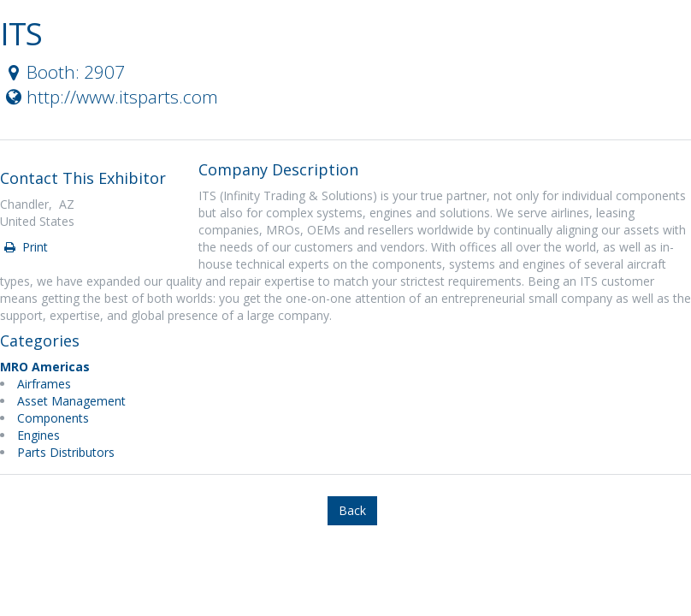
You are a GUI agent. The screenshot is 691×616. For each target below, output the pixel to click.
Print (25, 247)
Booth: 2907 (63, 72)
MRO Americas (45, 367)
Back (352, 510)
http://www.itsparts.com (110, 97)
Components (53, 418)
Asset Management (71, 401)
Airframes (44, 384)
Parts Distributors (66, 452)
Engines (38, 435)
